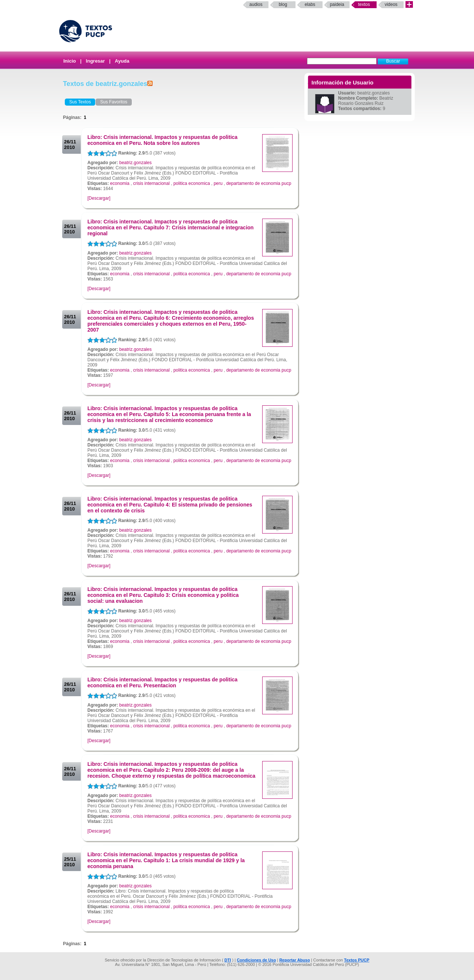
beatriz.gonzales (135, 163)
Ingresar (95, 61)
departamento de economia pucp (259, 183)
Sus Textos (80, 102)
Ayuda (122, 61)
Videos (391, 4)
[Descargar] (99, 198)
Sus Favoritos (114, 102)
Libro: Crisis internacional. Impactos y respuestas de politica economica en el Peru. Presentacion (162, 682)
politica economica (192, 183)
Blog (283, 4)
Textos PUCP (357, 960)
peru (218, 183)
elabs (310, 4)
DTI (228, 960)
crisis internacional (151, 183)
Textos (364, 4)
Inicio (70, 61)
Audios (256, 4)
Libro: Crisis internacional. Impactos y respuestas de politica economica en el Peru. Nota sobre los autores (162, 140)
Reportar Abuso (295, 960)
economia (120, 183)
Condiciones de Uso (256, 960)
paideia (337, 4)
